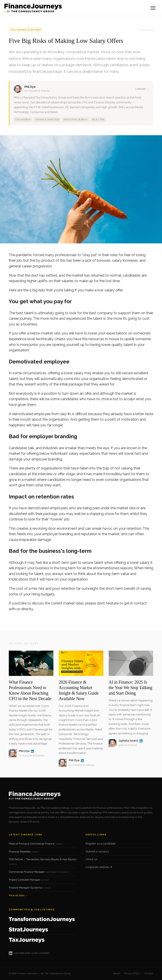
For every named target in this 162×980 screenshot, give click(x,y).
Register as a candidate (101, 844)
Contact (149, 974)
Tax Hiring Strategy (26, 30)
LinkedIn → (142, 89)
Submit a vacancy (97, 851)
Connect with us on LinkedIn (29, 953)
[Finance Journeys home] (33, 8)
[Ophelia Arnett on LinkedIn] (141, 741)
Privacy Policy (132, 974)
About (116, 974)
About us (91, 859)
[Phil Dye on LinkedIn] (32, 751)
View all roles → (18, 895)
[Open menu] (153, 8)
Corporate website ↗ (99, 867)
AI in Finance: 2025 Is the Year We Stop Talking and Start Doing (130, 688)
